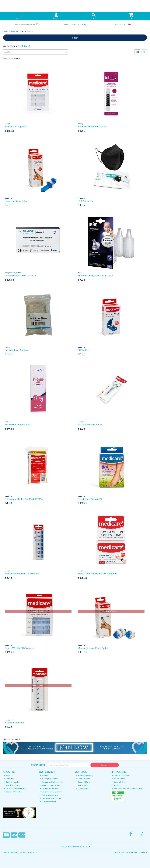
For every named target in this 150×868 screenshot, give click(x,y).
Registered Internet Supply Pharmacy (127, 788)
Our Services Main (48, 802)
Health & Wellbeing (84, 775)
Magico (121, 852)
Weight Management (49, 795)
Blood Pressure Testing (50, 785)
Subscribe (105, 765)
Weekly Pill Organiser (16, 126)
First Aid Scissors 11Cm (90, 424)
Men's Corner (82, 785)
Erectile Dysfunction (49, 788)
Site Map (116, 785)
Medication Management (51, 792)
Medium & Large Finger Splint (93, 648)
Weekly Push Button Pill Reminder (22, 573)
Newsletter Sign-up (12, 785)
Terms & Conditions (121, 775)
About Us (8, 775)
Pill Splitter (83, 350)
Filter (75, 38)
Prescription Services (49, 779)
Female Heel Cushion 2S (90, 499)
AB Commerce (141, 852)
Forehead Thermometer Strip (92, 126)
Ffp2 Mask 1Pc (86, 201)
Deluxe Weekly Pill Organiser (20, 648)
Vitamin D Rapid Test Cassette (20, 275)
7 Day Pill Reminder (15, 722)
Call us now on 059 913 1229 (75, 846)
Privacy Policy (118, 779)
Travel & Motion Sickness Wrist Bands (97, 573)
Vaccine (44, 775)
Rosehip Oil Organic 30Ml (18, 424)
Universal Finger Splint (16, 201)
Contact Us (9, 779)
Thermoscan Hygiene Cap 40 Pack (95, 275)
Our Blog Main (82, 788)
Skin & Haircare (83, 779)
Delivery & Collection (13, 792)
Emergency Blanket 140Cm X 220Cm (24, 499)
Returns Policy (118, 782)
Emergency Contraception (51, 782)
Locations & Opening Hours (16, 788)
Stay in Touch (38, 765)
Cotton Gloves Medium (17, 350)
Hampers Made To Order (51, 798)
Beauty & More (83, 782)
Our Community (11, 782)
